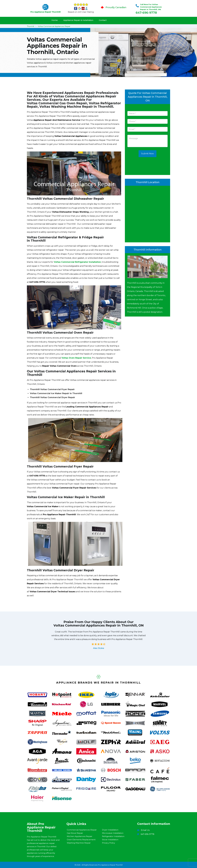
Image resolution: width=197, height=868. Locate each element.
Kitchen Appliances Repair (80, 836)
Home (55, 20)
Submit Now (147, 154)
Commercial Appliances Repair (82, 830)
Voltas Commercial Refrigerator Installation (77, 262)
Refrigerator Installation (113, 836)
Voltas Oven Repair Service (76, 358)
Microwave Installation (113, 833)
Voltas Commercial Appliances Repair (54, 26)
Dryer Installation (110, 830)
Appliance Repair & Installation (78, 20)
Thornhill (31, 26)
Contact (103, 20)
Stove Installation (110, 840)
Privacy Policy (108, 843)
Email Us (145, 830)
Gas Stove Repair (75, 833)
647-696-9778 (146, 13)
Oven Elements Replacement (81, 840)
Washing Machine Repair (79, 843)
